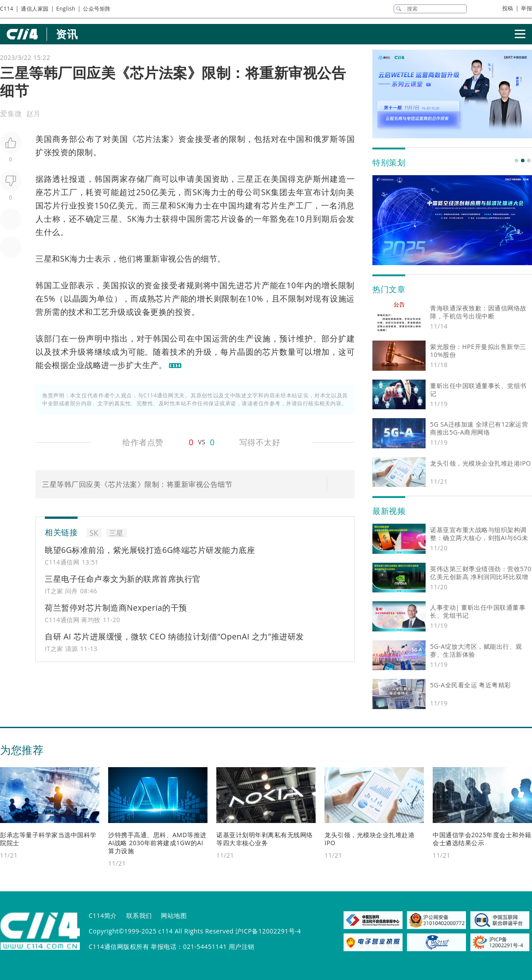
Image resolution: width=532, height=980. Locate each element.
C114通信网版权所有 (119, 947)
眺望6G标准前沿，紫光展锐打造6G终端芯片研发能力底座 (150, 550)
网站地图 (174, 915)
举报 (526, 8)
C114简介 (103, 915)
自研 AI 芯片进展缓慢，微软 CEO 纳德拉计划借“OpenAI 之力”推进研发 (174, 636)
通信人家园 (35, 9)
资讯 (67, 34)
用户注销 (242, 947)
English (66, 9)
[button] (516, 161)
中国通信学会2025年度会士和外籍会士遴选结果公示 (482, 839)
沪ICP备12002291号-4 (268, 931)
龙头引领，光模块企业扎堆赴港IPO (370, 839)
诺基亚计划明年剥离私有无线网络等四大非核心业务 (265, 839)
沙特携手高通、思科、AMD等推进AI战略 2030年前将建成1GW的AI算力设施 (157, 843)
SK (197, 192)
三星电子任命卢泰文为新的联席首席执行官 (123, 579)
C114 (7, 9)
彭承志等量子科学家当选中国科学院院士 (48, 839)
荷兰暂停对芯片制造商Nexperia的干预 (116, 608)
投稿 (508, 8)
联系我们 (139, 915)
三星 (246, 179)
